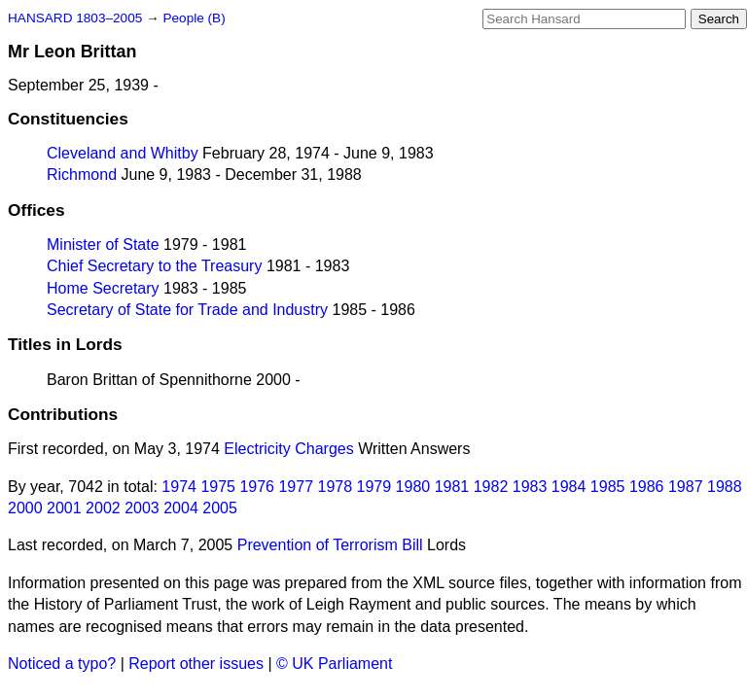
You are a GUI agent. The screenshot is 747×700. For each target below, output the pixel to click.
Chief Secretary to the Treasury (154, 266)
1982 (491, 487)
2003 (142, 508)
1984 (569, 487)
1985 (608, 487)
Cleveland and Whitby (123, 153)
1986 (647, 487)
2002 (103, 508)
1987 (686, 487)
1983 (530, 487)
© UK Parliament (334, 664)
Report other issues (196, 664)
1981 (452, 487)
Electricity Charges (288, 449)
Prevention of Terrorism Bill (330, 545)
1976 (257, 487)
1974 (179, 487)
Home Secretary (103, 288)
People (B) (194, 18)
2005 (220, 508)
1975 (218, 487)
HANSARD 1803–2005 (75, 18)
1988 (725, 487)
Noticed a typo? (62, 664)
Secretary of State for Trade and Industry (187, 310)
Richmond (82, 175)
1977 (296, 487)
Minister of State (103, 245)
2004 (181, 508)
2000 (25, 508)
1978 (336, 487)
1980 (413, 487)
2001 (64, 508)
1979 (374, 487)
